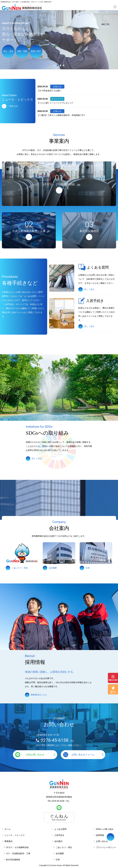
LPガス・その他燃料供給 (17, 847)
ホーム (7, 829)
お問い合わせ (102, 841)
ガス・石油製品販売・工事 (18, 853)
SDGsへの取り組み (105, 829)
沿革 (58, 860)
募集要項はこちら (39, 695)
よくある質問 (60, 829)
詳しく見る (89, 289)
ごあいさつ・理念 (64, 847)
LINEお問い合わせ (35, 755)
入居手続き (59, 835)
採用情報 (100, 835)
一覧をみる (13, 106)
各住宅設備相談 (13, 860)
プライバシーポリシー (106, 847)
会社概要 (60, 853)
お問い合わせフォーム (83, 755)
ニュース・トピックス (15, 835)
